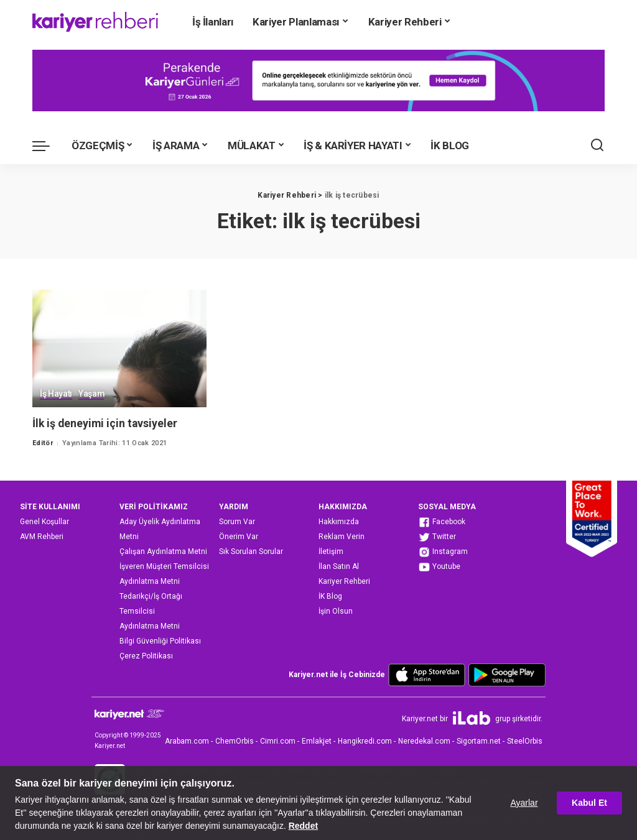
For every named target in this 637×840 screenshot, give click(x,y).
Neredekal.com (424, 741)
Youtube (439, 567)
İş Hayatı (56, 395)
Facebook (442, 522)
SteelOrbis (525, 741)
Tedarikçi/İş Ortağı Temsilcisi (151, 604)
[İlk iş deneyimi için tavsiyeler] (119, 348)
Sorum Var (237, 522)
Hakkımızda (339, 522)
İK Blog (330, 596)
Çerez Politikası (146, 656)
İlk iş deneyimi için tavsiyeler (106, 423)
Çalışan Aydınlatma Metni (163, 552)
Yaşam (91, 395)
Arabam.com (187, 741)
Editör (43, 443)
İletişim (331, 552)
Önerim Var (239, 537)
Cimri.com (278, 741)
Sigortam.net (479, 741)
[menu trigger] (47, 145)
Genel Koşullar (44, 522)
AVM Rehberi (42, 537)
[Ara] (597, 145)
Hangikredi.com (365, 741)
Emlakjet (317, 741)
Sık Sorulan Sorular (251, 552)
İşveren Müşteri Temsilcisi (164, 566)
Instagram (443, 552)
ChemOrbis (235, 741)
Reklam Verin (342, 537)
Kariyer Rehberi (344, 581)
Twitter (437, 537)
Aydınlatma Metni (150, 581)
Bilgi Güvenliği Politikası (160, 641)
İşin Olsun (336, 611)
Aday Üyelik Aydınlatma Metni (160, 529)
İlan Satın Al (339, 566)
